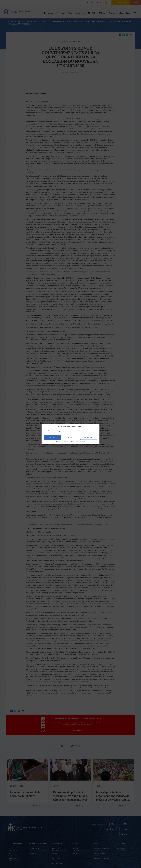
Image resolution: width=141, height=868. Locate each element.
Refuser (70, 437)
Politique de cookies (62, 442)
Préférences (89, 437)
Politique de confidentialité (77, 442)
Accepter (52, 437)
